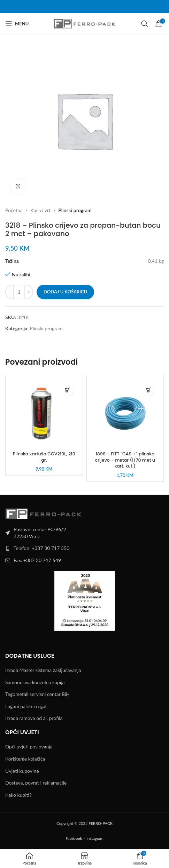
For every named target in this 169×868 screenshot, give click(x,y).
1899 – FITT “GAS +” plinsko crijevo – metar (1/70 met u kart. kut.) (125, 460)
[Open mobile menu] (17, 24)
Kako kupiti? (18, 795)
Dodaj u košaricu (65, 292)
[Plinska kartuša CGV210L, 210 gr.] (44, 413)
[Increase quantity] (29, 292)
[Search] (145, 24)
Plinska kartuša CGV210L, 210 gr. (44, 457)
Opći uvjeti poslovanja (29, 747)
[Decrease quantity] (10, 292)
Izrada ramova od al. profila (34, 718)
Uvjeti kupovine (22, 771)
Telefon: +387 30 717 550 (41, 548)
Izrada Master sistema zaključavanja (43, 670)
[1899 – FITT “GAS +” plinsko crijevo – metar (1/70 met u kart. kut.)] (125, 413)
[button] (68, 390)
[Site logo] (84, 23)
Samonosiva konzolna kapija (35, 682)
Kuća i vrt (40, 210)
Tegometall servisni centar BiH (37, 694)
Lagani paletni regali (26, 706)
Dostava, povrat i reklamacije (36, 783)
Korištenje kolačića (25, 759)
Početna (14, 210)
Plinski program (75, 210)
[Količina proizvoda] (19, 292)
